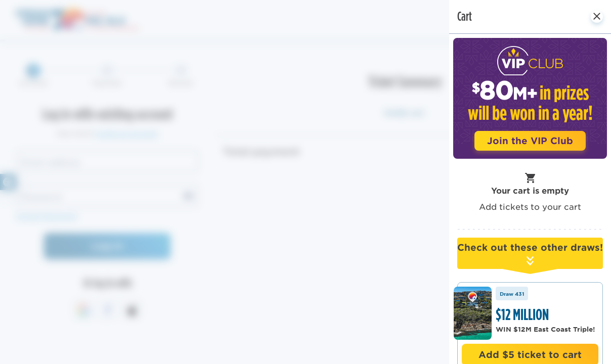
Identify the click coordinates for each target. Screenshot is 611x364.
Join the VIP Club (530, 141)
